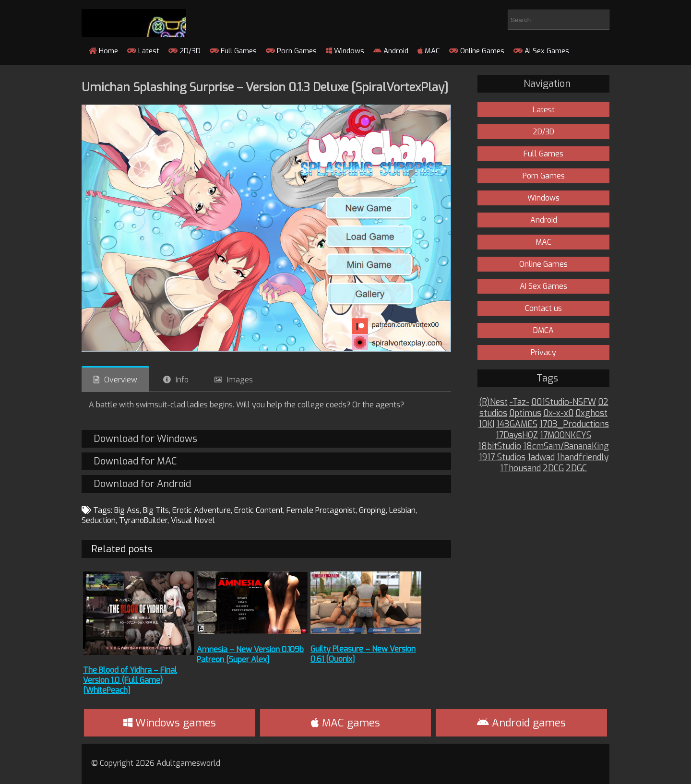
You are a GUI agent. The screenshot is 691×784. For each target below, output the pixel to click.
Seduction (99, 520)
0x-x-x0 (558, 413)
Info (182, 380)
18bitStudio (500, 446)
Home (103, 51)
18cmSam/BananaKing (566, 446)
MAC (429, 51)
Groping (372, 510)
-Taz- (519, 402)
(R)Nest (493, 402)
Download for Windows (145, 439)
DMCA (543, 330)
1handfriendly (583, 457)
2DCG (553, 469)
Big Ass (127, 510)
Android (391, 51)
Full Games (233, 51)
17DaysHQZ (517, 435)
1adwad (541, 457)
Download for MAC (135, 461)
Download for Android (142, 484)
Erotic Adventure (202, 510)
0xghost (591, 413)
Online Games (477, 51)
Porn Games (291, 51)
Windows (345, 51)
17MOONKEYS (566, 435)
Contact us (543, 308)
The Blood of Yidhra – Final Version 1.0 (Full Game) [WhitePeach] (130, 680)
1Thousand (520, 469)
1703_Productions (574, 424)
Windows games (170, 723)
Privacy (543, 352)
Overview (121, 380)
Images (240, 380)
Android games (521, 723)
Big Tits (156, 510)
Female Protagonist (321, 510)
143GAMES (517, 424)
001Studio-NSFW (564, 402)
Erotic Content (259, 510)
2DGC (576, 469)
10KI (486, 424)
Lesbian (402, 510)
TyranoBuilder (143, 520)
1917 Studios (502, 457)
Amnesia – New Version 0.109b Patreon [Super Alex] (250, 654)
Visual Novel (193, 520)
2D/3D (185, 51)
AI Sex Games (541, 51)
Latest (143, 51)
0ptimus (525, 413)
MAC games (345, 723)
